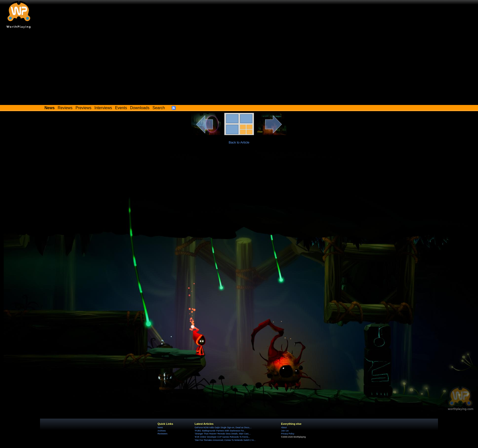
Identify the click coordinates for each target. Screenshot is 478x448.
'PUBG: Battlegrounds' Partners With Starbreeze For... (220, 431)
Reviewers (163, 434)
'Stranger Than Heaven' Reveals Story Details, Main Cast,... (223, 434)
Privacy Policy (288, 434)
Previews (83, 108)
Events (121, 108)
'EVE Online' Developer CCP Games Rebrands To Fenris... (222, 437)
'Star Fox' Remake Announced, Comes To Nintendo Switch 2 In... (225, 440)
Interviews (103, 108)
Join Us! (285, 431)
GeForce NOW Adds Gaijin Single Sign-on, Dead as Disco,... (223, 428)
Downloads (140, 108)
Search (159, 108)
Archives (162, 431)
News (160, 428)
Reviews (65, 108)
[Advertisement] (239, 68)
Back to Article (239, 142)
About (284, 428)
